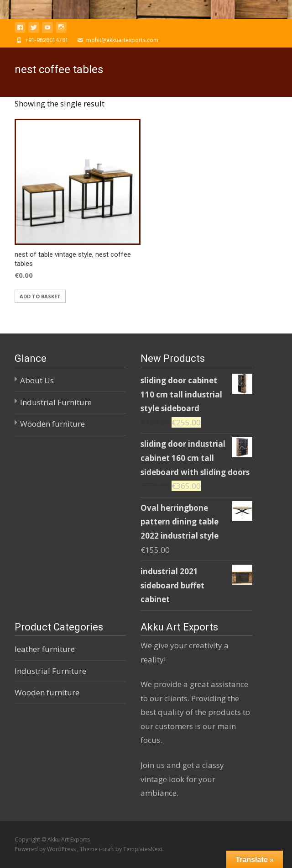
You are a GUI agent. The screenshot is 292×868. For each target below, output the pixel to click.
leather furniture (45, 649)
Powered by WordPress (46, 849)
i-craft (107, 849)
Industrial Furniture (56, 402)
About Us (37, 380)
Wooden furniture (52, 424)
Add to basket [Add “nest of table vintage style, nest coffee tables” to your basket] (40, 296)
